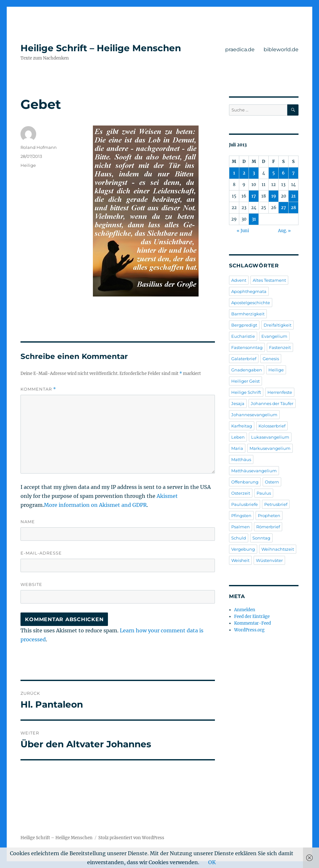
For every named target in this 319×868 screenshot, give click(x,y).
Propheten (269, 515)
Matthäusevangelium (254, 471)
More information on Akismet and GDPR (95, 505)
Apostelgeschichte (251, 303)
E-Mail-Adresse (41, 553)
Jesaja (238, 403)
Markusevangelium (270, 448)
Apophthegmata (249, 291)
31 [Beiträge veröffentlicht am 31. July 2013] (254, 219)
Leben (238, 437)
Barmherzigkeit (248, 314)
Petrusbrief (276, 504)
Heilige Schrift (246, 392)
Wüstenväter (269, 560)
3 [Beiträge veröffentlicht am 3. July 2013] (254, 173)
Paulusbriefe (245, 504)
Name (28, 522)
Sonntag (261, 538)
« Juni (243, 231)
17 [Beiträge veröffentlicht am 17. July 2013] (254, 196)
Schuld (239, 538)
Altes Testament (269, 280)
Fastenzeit (280, 347)
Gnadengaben (247, 370)
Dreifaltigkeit (278, 325)
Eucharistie (243, 336)
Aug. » (284, 231)
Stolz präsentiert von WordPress (131, 838)
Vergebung (243, 549)
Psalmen (241, 527)
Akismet (167, 496)
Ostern (272, 482)
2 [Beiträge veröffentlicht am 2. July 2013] (244, 173)
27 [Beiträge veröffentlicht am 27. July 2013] (283, 208)
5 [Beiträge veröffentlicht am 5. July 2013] (274, 173)
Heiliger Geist (245, 381)
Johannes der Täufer (272, 403)
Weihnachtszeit (278, 549)
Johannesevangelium (254, 415)
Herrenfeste (280, 392)
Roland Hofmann (39, 147)
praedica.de (240, 49)
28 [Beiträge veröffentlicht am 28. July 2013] (293, 208)
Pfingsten (241, 515)
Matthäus (241, 459)
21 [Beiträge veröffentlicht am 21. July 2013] (293, 196)
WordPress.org (249, 630)
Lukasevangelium (270, 437)
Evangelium (274, 336)
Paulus (264, 493)
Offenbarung (245, 482)
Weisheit (240, 560)
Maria (237, 448)
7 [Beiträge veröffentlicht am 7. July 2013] (293, 173)
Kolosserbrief (272, 426)
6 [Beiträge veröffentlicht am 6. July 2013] (283, 173)
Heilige (28, 165)
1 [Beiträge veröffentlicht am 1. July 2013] (234, 173)
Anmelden (245, 610)
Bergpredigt (244, 325)
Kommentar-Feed (253, 623)
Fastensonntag (247, 347)
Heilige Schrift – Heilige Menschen (101, 48)
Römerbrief (268, 527)
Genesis (271, 359)
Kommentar (38, 389)
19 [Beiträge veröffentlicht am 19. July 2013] (274, 196)
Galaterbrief (244, 359)
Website (31, 584)
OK (212, 862)
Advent (239, 280)
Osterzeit (241, 493)
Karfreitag (242, 426)
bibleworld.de (281, 49)
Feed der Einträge (252, 617)
